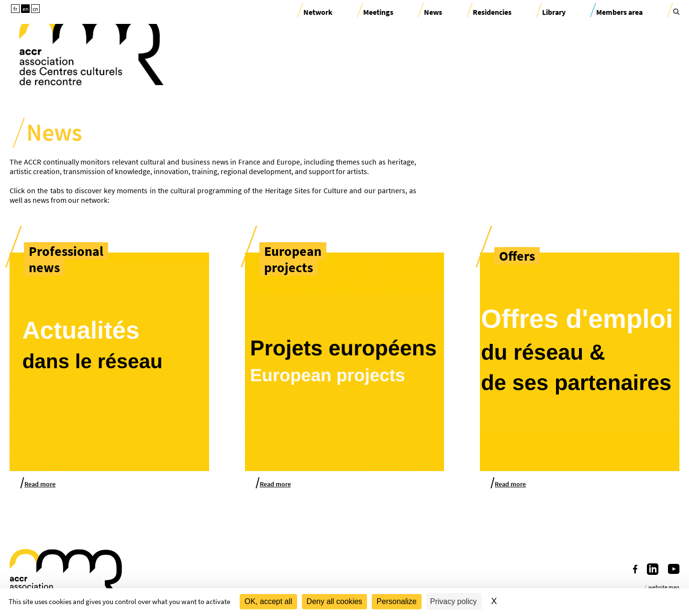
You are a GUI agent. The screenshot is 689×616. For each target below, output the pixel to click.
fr (15, 9)
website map (664, 587)
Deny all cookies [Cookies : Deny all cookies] (335, 601)
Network (318, 12)
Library (554, 12)
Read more (40, 484)
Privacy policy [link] (454, 601)
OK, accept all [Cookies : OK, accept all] (268, 601)
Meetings (378, 12)
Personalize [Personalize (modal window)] (397, 601)
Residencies (492, 12)
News (433, 12)
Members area (619, 12)
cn (35, 9)
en (26, 9)
